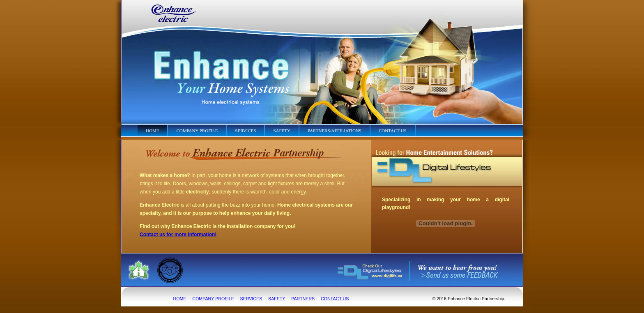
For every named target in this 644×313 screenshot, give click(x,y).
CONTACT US (335, 299)
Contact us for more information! (178, 235)
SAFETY (277, 299)
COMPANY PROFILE (213, 299)
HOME (180, 299)
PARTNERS (303, 299)
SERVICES (251, 299)
